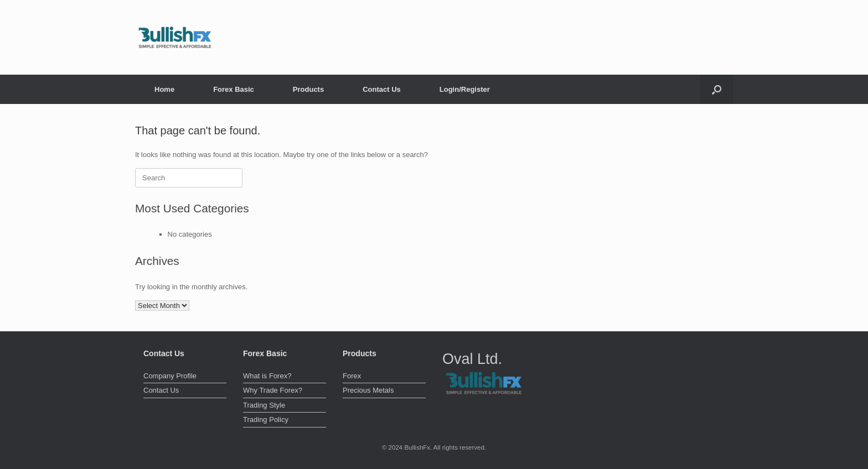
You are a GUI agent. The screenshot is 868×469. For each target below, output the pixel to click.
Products (308, 89)
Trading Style (264, 405)
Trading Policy (266, 420)
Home (164, 89)
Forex (352, 376)
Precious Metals (368, 390)
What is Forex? (267, 376)
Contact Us (382, 89)
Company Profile (170, 376)
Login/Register (465, 89)
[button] (717, 89)
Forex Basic (234, 89)
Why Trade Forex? (273, 390)
